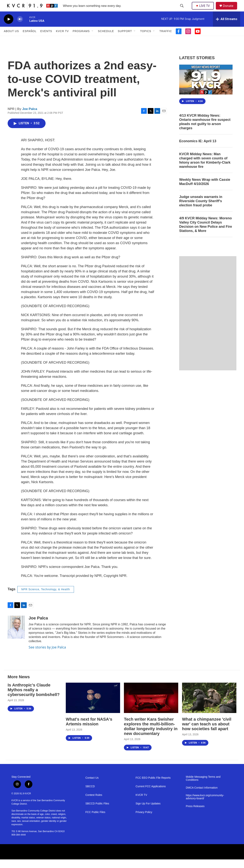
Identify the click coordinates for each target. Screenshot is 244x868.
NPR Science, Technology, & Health (46, 598)
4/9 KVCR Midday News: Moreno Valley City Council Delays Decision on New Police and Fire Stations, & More (206, 233)
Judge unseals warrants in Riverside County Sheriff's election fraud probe (201, 210)
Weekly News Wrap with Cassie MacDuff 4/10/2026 (205, 190)
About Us (11, 40)
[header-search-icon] (182, 10)
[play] (9, 28)
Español (30, 40)
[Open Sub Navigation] (93, 40)
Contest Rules (94, 804)
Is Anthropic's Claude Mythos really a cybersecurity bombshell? (34, 698)
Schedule (106, 40)
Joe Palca (30, 117)
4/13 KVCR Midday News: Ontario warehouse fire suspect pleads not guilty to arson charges (205, 130)
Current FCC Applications (151, 795)
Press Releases (195, 815)
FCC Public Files (95, 821)
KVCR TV (62, 40)
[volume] (20, 28)
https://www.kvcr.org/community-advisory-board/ (205, 805)
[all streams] (227, 28)
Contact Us (92, 786)
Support (125, 40)
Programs (81, 40)
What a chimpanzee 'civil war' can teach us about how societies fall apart (207, 733)
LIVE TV (204, 10)
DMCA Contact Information (202, 796)
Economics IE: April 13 (198, 150)
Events (46, 40)
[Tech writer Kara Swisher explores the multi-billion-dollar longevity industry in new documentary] (151, 706)
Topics (146, 40)
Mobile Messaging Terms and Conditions (203, 787)
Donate (230, 10)
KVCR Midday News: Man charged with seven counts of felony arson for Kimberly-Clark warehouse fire (205, 169)
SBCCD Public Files (97, 812)
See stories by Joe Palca (47, 656)
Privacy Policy (144, 821)
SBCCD (90, 795)
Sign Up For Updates (148, 812)
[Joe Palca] (16, 636)
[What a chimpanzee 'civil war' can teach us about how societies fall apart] (209, 706)
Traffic (166, 40)
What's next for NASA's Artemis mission (89, 730)
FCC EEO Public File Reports (153, 786)
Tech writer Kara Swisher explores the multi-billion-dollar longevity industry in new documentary (151, 735)
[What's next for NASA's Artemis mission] (93, 706)
